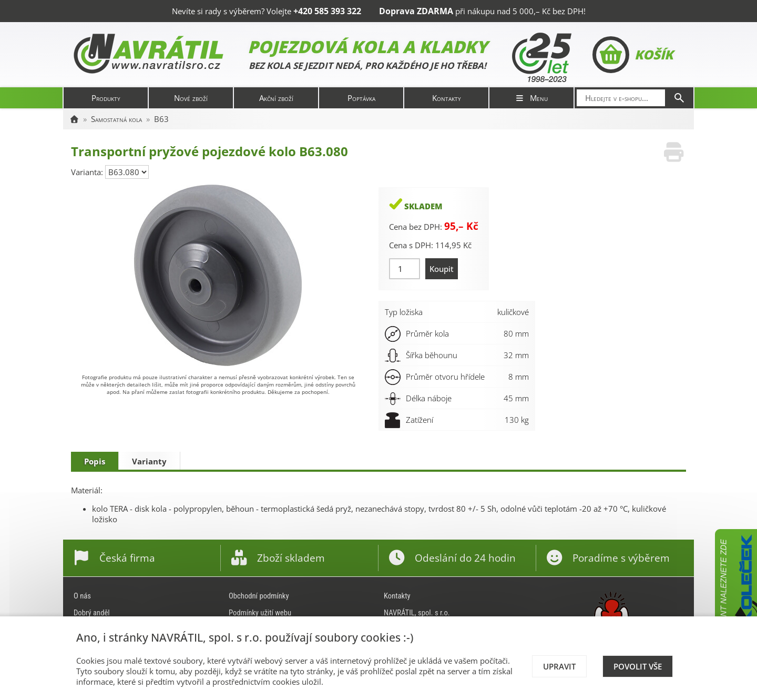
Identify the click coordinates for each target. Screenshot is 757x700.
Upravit (559, 666)
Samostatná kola (116, 119)
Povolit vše (638, 666)
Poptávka (361, 98)
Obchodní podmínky (259, 596)
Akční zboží (276, 98)
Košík (633, 55)
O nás (82, 596)
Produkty (106, 98)
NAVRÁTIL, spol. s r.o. (417, 613)
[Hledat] (679, 98)
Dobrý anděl (92, 613)
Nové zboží (191, 98)
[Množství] (405, 269)
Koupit (442, 269)
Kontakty (447, 98)
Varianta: (88, 172)
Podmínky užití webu (260, 613)
